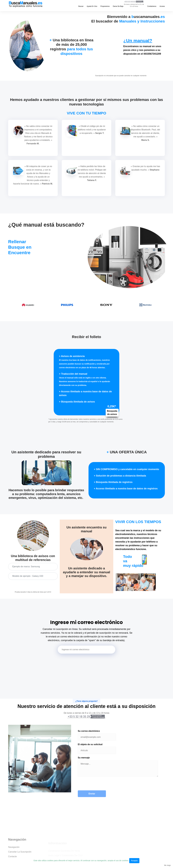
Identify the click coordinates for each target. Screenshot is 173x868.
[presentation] (98, 785)
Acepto (134, 861)
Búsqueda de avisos (112, 413)
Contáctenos (152, 6)
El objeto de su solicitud (90, 744)
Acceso (162, 6)
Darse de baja (118, 6)
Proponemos (105, 6)
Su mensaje (84, 758)
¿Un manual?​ (138, 41)
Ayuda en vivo (92, 6)
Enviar (92, 794)
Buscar (81, 6)
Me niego (167, 865)
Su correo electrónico (89, 731)
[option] (28, 305)
